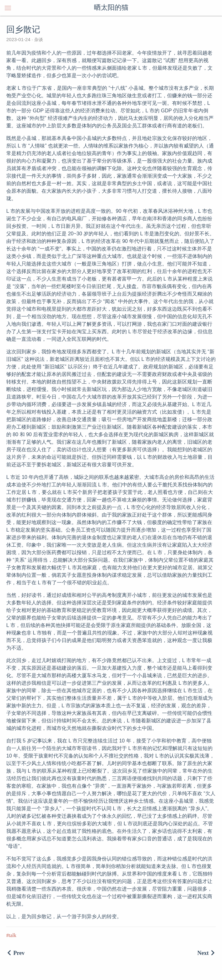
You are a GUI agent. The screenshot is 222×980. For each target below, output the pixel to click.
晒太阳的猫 (111, 8)
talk (13, 935)
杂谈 (38, 40)
